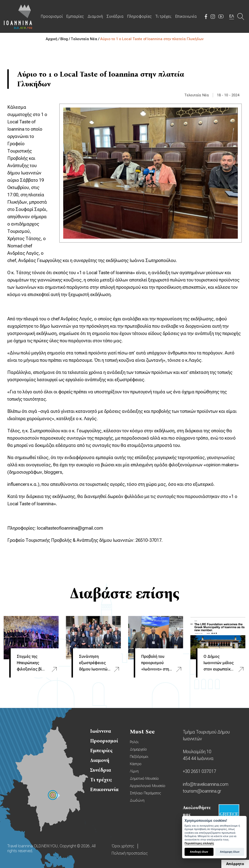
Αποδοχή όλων (199, 852)
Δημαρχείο (138, 749)
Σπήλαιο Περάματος (145, 793)
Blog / (66, 39)
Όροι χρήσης (123, 846)
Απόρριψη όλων (230, 852)
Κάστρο (136, 764)
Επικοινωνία (186, 16)
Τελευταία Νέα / (85, 39)
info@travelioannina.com (206, 784)
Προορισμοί (52, 16)
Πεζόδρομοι (139, 757)
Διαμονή (95, 16)
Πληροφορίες (139, 16)
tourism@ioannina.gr (202, 791)
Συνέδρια (115, 16)
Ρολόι (134, 742)
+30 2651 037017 (200, 771)
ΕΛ (232, 16)
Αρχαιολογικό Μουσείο (148, 786)
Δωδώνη (137, 800)
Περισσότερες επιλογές (199, 843)
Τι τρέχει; (164, 16)
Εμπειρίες (75, 16)
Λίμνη (134, 771)
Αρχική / (53, 39)
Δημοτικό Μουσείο (144, 778)
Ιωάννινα (101, 731)
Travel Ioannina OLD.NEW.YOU (18, 16)
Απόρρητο (235, 864)
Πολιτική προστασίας (130, 853)
